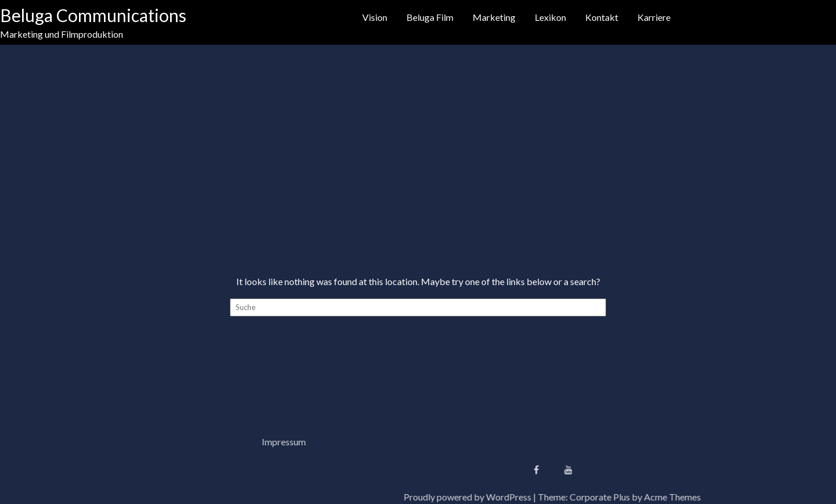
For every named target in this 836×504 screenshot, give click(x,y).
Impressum (130, 442)
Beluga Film (430, 17)
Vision (375, 17)
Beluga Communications (93, 15)
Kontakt (602, 17)
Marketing (494, 17)
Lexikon (550, 17)
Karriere (654, 17)
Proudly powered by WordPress (621, 497)
